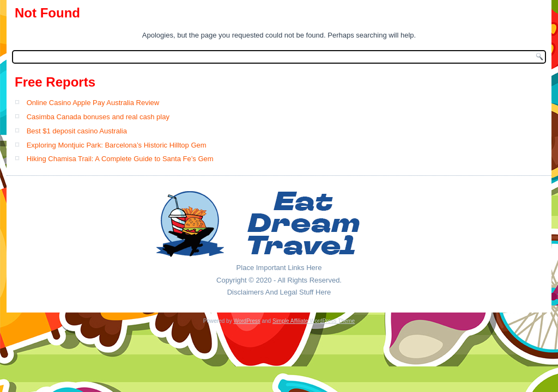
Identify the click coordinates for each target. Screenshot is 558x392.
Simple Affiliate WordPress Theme (314, 321)
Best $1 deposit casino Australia (77, 131)
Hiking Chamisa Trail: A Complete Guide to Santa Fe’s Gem (120, 159)
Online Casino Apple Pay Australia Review (93, 103)
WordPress (247, 321)
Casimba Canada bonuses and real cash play (98, 117)
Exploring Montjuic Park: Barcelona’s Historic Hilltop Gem (117, 145)
